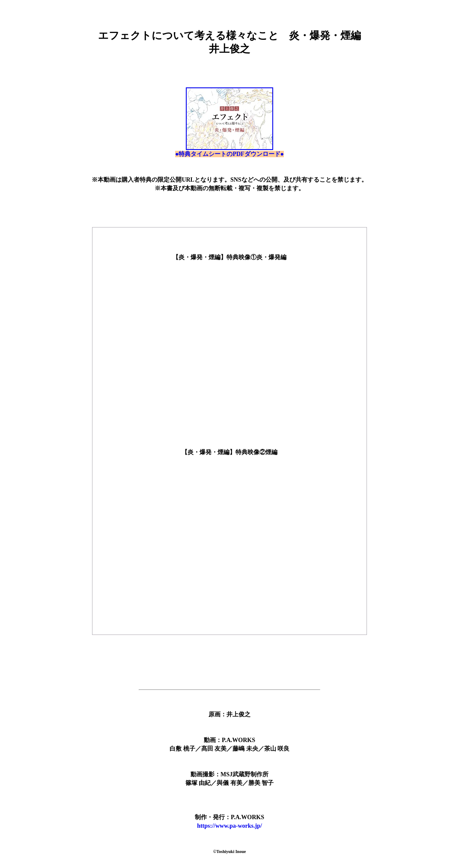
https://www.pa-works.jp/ (229, 826)
